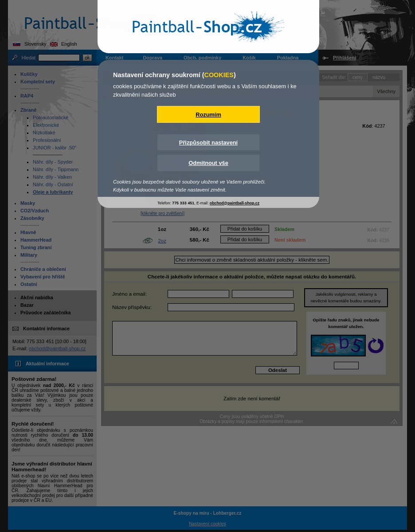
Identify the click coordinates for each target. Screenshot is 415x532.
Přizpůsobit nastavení (208, 143)
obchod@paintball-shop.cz (235, 203)
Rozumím (208, 115)
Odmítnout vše (208, 163)
